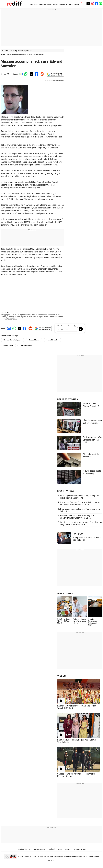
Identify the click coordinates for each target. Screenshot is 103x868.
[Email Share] (20, 74)
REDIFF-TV (78, 4)
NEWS (36, 4)
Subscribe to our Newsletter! (66, 326)
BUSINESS (42, 4)
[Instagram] (92, 4)
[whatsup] (101, 4)
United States (8, 346)
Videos (68, 849)
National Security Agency (12, 340)
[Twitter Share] (31, 74)
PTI (8, 74)
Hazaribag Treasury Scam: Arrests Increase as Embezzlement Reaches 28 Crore (80, 503)
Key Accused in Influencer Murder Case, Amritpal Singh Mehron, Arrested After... (81, 523)
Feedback (76, 857)
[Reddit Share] (42, 74)
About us (84, 857)
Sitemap (69, 857)
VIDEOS (61, 676)
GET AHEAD (70, 4)
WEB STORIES (65, 593)
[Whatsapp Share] (26, 74)
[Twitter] (88, 4)
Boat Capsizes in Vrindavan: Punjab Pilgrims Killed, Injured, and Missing (79, 497)
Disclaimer (50, 857)
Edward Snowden (52, 340)
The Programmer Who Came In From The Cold (92, 440)
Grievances (51, 860)
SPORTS (62, 4)
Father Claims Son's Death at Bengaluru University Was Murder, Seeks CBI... (77, 517)
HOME (31, 4)
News (9, 55)
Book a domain (40, 849)
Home (3, 55)
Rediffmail (51, 849)
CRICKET (56, 4)
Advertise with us (39, 857)
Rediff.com (27, 857)
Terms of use (93, 857)
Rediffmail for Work (25, 849)
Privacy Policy (60, 857)
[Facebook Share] (36, 74)
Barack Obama (34, 340)
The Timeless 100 (79, 849)
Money (60, 849)
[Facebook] (97, 4)
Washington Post (26, 346)
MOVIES (49, 4)
